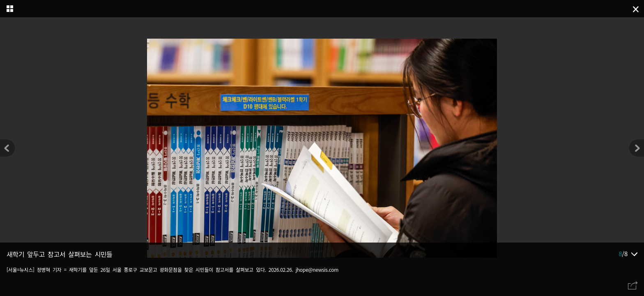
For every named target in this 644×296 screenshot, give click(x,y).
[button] (637, 148)
